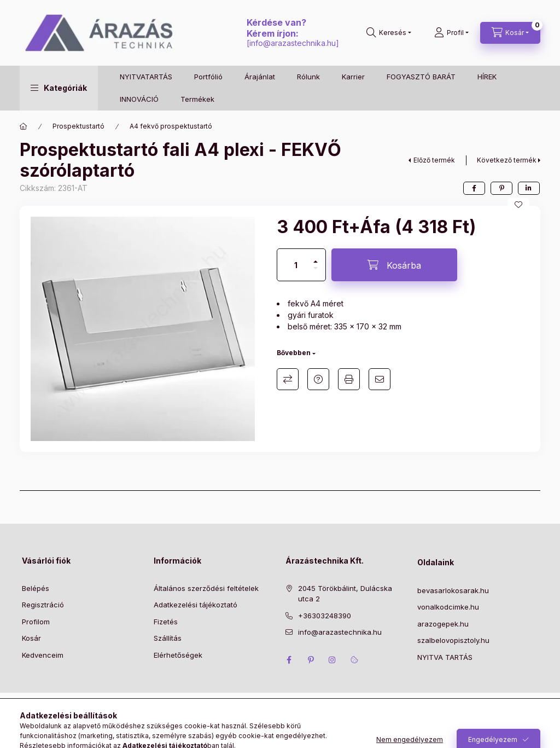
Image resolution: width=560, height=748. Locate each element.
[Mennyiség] (296, 265)
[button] (59, 88)
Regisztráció (43, 605)
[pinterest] (501, 188)
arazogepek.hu (443, 624)
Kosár (31, 638)
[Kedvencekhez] (518, 205)
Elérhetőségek (178, 655)
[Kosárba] (394, 265)
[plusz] (316, 257)
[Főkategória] (24, 126)
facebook (289, 660)
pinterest (311, 660)
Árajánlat (260, 77)
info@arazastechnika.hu (293, 43)
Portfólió (208, 77)
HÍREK (487, 77)
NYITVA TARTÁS (445, 657)
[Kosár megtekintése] (510, 33)
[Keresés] (389, 33)
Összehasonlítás (288, 379)
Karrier (353, 77)
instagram (332, 660)
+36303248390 (325, 616)
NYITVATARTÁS (146, 77)
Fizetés (166, 622)
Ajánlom (380, 379)
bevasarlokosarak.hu (453, 590)
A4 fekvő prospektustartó (171, 126)
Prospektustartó (78, 126)
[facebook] (474, 188)
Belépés (36, 588)
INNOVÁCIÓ (139, 99)
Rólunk (308, 77)
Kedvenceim (43, 655)
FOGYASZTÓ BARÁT (421, 77)
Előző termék (434, 160)
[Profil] (451, 33)
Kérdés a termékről (318, 379)
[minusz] (316, 273)
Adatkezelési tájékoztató (196, 605)
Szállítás (168, 638)
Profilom (36, 622)
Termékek (197, 99)
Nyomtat (349, 379)
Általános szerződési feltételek (206, 588)
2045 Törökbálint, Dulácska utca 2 (345, 594)
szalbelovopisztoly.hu (453, 640)
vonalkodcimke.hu (448, 607)
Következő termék (507, 160)
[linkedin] (529, 188)
